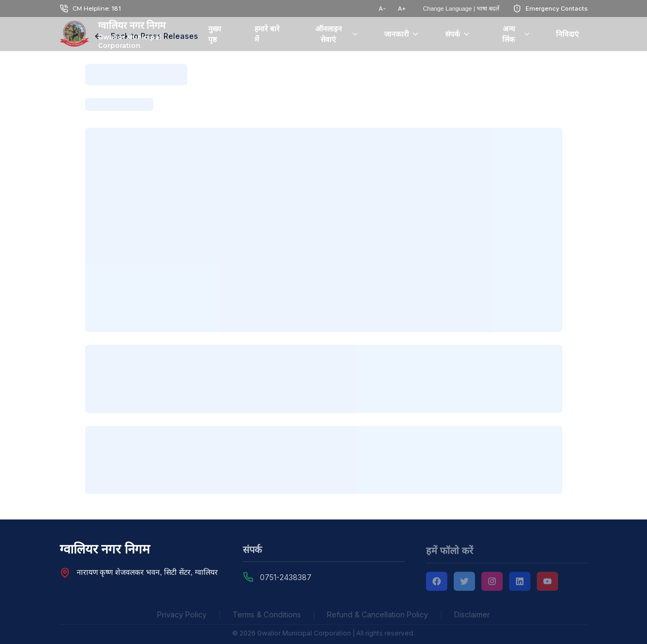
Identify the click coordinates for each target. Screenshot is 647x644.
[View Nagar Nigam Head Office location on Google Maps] (65, 573)
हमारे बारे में (267, 34)
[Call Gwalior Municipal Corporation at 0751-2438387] (248, 578)
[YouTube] (547, 583)
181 (116, 9)
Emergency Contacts (557, 9)
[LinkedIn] (520, 583)
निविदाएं (567, 34)
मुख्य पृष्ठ (215, 34)
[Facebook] (437, 583)
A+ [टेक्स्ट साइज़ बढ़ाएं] (402, 9)
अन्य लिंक (516, 34)
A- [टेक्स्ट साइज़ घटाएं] (382, 9)
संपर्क (458, 34)
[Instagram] (492, 583)
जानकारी (402, 34)
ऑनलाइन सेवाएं (337, 34)
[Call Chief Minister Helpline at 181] (64, 9)
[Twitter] (464, 583)
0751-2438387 (286, 579)
